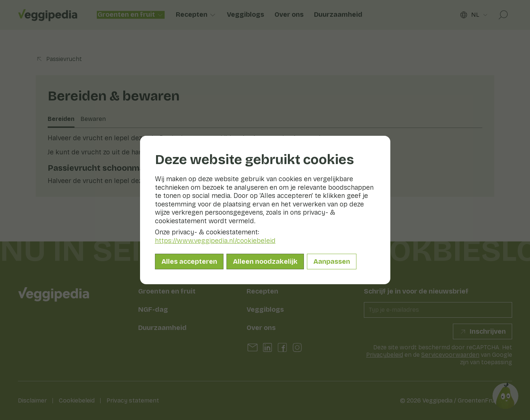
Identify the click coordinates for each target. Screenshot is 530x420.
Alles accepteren (189, 262)
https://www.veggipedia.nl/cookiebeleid (215, 241)
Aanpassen (332, 262)
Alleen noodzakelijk (265, 262)
